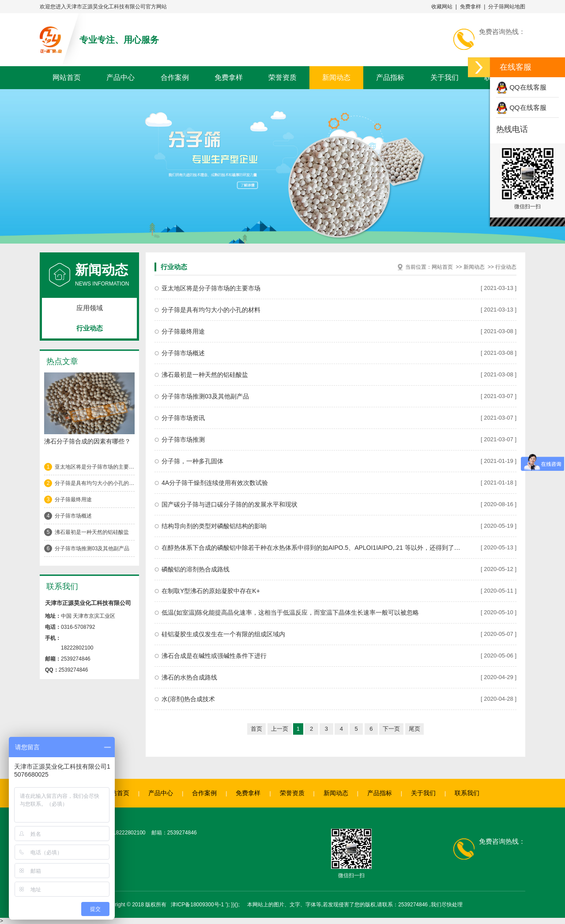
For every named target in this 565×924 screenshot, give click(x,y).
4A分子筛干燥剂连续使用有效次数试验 (215, 483)
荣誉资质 (282, 77)
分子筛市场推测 (183, 439)
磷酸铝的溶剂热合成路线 (196, 569)
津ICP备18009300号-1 (197, 905)
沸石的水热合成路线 (189, 677)
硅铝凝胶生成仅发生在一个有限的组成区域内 (223, 634)
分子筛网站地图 (507, 7)
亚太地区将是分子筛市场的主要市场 (94, 467)
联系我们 (467, 793)
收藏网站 (442, 7)
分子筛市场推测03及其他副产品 (92, 548)
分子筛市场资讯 (183, 418)
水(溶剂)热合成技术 (188, 699)
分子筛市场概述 (73, 516)
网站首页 (67, 77)
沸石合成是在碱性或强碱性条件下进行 (214, 656)
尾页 (414, 729)
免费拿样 (471, 7)
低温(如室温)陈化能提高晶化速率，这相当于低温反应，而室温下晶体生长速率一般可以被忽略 (290, 612)
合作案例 (175, 77)
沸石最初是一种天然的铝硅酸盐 (92, 532)
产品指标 (390, 77)
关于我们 (444, 77)
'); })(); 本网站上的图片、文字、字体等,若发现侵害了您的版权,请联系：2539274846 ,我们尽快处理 (344, 905)
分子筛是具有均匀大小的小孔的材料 (94, 483)
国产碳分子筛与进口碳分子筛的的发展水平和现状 (230, 504)
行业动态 (90, 328)
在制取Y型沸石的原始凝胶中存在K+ (211, 591)
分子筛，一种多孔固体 (192, 461)
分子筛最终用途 (73, 500)
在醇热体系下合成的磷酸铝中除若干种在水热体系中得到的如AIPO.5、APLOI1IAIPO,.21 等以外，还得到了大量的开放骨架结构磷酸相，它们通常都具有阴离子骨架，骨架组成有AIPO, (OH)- (313, 548)
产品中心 (121, 77)
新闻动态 (336, 77)
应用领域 (90, 308)
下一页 (391, 729)
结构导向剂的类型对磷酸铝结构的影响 (214, 526)
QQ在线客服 (521, 87)
